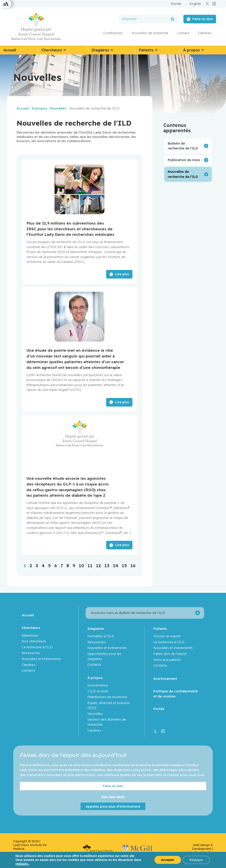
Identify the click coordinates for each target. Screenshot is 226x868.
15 (124, 566)
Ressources (31, 653)
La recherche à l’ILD (37, 647)
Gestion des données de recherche (107, 722)
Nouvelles (58, 108)
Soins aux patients (167, 660)
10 (81, 566)
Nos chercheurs (34, 641)
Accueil (23, 108)
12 (98, 566)
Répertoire (30, 635)
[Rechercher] (173, 19)
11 (90, 566)
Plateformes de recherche (107, 697)
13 (107, 566)
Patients (160, 629)
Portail (159, 709)
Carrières (205, 33)
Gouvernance (98, 685)
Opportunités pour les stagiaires (104, 656)
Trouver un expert (167, 636)
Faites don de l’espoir (170, 654)
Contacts (28, 670)
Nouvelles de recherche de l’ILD (183, 174)
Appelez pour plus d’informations (113, 806)
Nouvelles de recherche (150, 33)
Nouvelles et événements (41, 659)
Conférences (113, 33)
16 (133, 566)
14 (116, 566)
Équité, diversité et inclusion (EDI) (109, 705)
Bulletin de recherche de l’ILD (183, 146)
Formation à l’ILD (101, 636)
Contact (183, 33)
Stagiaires (96, 629)
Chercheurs (31, 628)
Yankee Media (201, 852)
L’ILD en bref (98, 691)
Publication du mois (184, 160)
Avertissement (165, 679)
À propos (39, 108)
